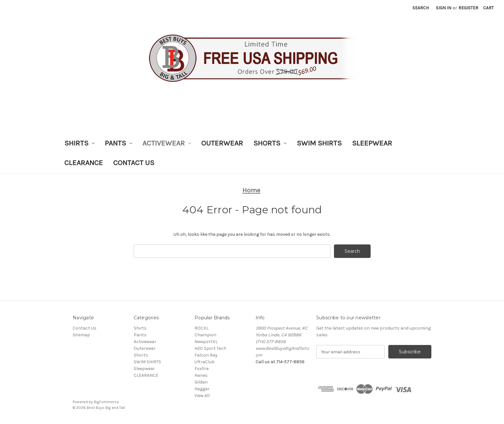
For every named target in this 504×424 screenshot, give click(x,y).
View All (202, 396)
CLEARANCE (84, 163)
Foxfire (202, 369)
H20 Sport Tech (210, 348)
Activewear (167, 143)
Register (468, 8)
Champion (205, 335)
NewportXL (206, 342)
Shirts (79, 143)
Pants (118, 143)
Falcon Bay (206, 355)
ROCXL (202, 328)
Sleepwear (372, 143)
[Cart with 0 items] (488, 8)
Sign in (444, 8)
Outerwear (222, 143)
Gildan (201, 382)
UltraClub (205, 362)
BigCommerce (106, 402)
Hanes (201, 375)
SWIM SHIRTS (319, 143)
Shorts (270, 143)
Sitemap (81, 335)
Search (421, 8)
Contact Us (134, 163)
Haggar (202, 389)
